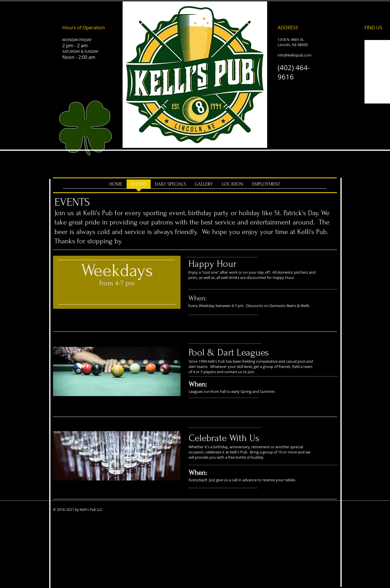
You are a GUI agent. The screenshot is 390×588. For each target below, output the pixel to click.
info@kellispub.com (295, 55)
